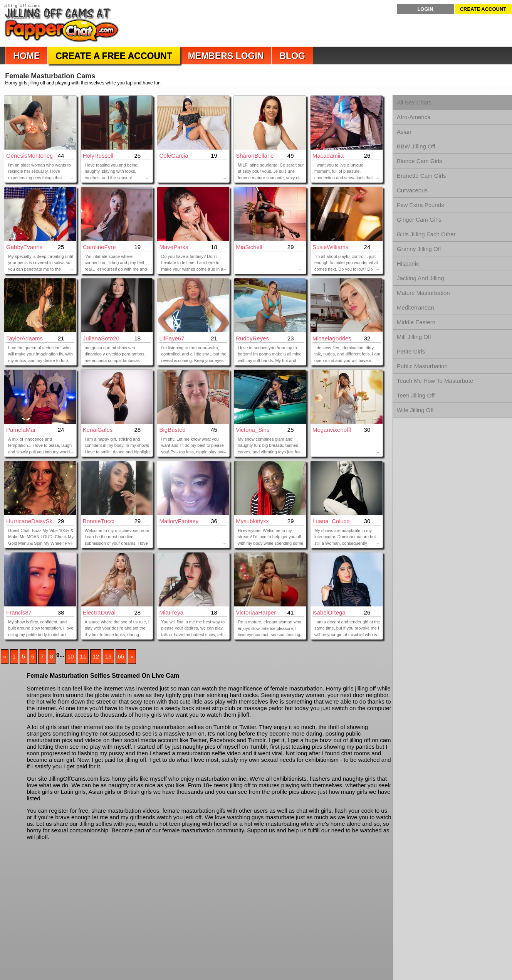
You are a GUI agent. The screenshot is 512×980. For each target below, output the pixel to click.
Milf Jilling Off (414, 337)
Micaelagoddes (332, 338)
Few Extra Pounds (421, 205)
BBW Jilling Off (416, 146)
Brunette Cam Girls (421, 176)
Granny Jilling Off (419, 249)
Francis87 (19, 612)
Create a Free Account (114, 56)
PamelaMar (21, 430)
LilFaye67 (172, 338)
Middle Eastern (416, 322)
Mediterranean (415, 307)
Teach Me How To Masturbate (435, 381)
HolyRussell (98, 156)
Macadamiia (328, 156)
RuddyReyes (252, 338)
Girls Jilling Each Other (426, 234)
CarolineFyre (99, 247)
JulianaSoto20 (101, 338)
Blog (292, 56)
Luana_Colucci (332, 521)
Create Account (483, 9)
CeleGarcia (174, 156)
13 (108, 656)
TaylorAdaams (24, 338)
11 (83, 656)
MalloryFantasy (179, 521)
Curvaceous (412, 190)
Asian (404, 132)
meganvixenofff (332, 430)
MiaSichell (249, 247)
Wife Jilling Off (415, 410)
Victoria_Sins (253, 430)
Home (26, 56)
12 (96, 656)
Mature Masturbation (423, 293)
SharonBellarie (255, 156)
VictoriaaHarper (256, 612)
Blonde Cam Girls (420, 161)
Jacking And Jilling (421, 278)
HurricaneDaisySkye (29, 521)
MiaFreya (171, 612)
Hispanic (408, 264)
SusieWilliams (330, 247)
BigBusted (172, 430)
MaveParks (174, 247)
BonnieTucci (99, 521)
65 (121, 656)
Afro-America (414, 117)
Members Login (226, 56)
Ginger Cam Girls (419, 220)
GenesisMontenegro (29, 156)
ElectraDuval (99, 612)
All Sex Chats (414, 102)
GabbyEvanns (24, 247)
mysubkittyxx (252, 521)
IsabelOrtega (329, 612)
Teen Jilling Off (416, 395)
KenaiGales (98, 430)
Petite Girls (411, 351)
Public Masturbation (422, 366)
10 (71, 656)
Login (425, 9)
